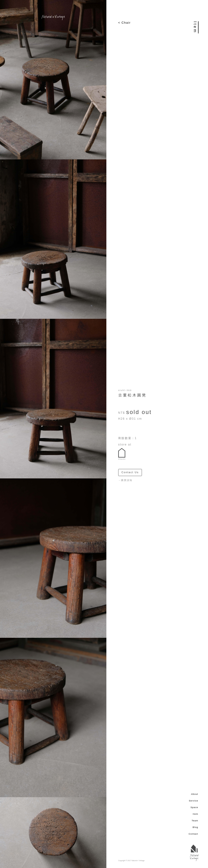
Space (194, 807)
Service (193, 801)
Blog (195, 827)
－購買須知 (125, 480)
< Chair (124, 23)
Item (196, 814)
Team (195, 821)
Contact (193, 834)
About (194, 794)
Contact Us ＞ (132, 472)
